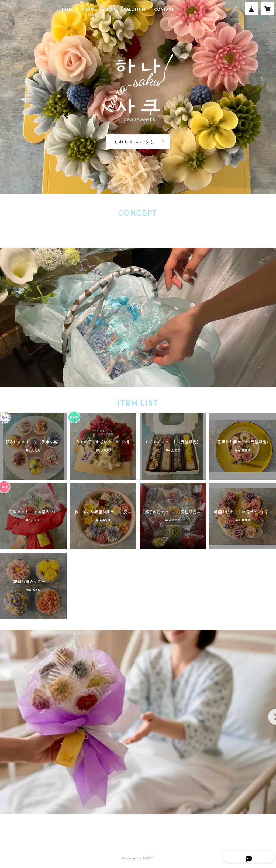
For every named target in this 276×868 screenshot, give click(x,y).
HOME (67, 9)
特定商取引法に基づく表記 (71, 839)
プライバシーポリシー (25, 839)
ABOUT (89, 9)
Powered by (138, 858)
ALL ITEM (136, 9)
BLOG (111, 9)
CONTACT (164, 9)
